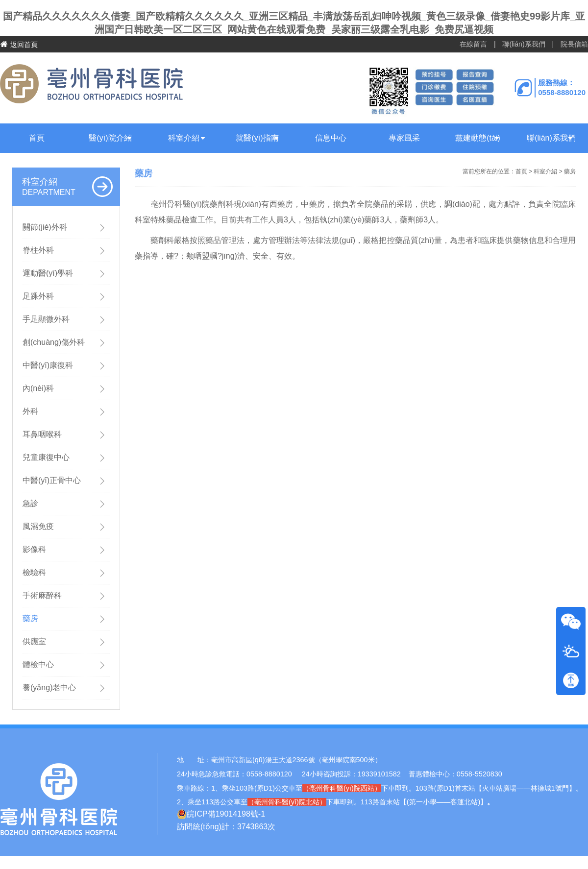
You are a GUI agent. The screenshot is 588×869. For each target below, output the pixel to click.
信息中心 (331, 138)
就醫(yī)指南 (257, 138)
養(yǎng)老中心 (49, 688)
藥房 (30, 618)
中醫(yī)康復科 (48, 365)
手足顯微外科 (46, 319)
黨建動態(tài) (478, 138)
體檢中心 (38, 664)
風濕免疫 (38, 526)
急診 (30, 503)
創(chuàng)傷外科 (54, 342)
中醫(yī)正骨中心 (52, 480)
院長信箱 (574, 44)
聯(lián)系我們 (524, 44)
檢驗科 (34, 572)
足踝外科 (38, 296)
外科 (30, 411)
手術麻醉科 (42, 595)
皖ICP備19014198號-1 (221, 814)
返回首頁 (19, 44)
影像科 (34, 549)
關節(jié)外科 (45, 227)
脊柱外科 (38, 250)
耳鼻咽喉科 (42, 434)
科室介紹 (184, 138)
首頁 (37, 138)
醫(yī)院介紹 (110, 138)
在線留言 (473, 44)
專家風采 (404, 138)
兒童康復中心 (46, 457)
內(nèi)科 (38, 388)
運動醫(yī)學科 (48, 273)
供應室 (34, 641)
